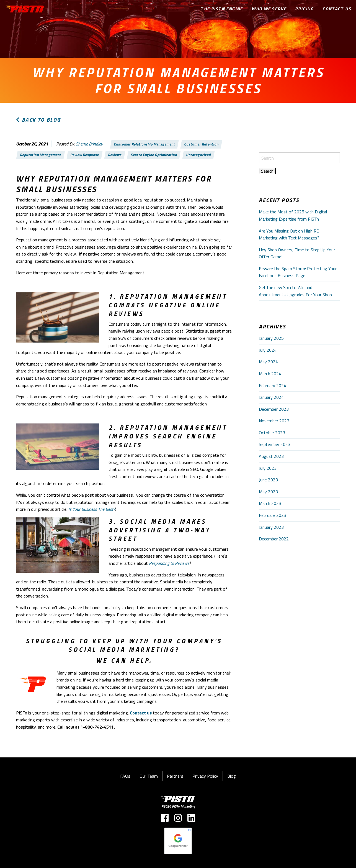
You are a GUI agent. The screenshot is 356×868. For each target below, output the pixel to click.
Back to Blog (38, 120)
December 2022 (274, 539)
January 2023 (271, 527)
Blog (232, 776)
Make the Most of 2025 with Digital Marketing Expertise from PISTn (293, 215)
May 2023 (268, 492)
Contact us (141, 713)
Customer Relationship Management (145, 144)
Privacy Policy (205, 776)
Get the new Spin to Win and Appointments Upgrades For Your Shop (295, 291)
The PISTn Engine (222, 9)
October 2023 (272, 433)
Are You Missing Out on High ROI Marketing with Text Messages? (290, 234)
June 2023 (268, 480)
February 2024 (273, 386)
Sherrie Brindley (89, 144)
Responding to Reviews (169, 563)
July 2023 (268, 468)
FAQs (125, 776)
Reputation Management (41, 155)
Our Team (149, 776)
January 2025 (271, 338)
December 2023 (274, 409)
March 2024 (270, 374)
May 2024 (268, 362)
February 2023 (273, 515)
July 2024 (268, 350)
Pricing (305, 9)
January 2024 (271, 397)
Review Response (85, 155)
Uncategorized (198, 155)
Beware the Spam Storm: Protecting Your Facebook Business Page (298, 272)
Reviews (115, 155)
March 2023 (270, 503)
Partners (175, 776)
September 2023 (275, 444)
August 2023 (271, 456)
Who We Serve (269, 9)
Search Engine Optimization (154, 155)
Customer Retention (201, 144)
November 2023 (274, 421)
